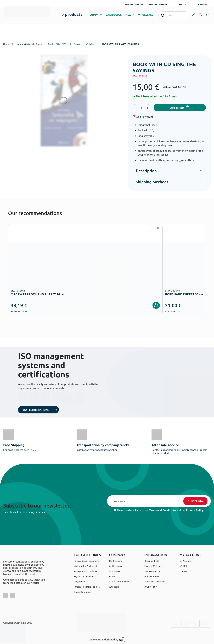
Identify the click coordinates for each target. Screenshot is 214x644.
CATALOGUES (114, 15)
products (74, 14)
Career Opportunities (119, 582)
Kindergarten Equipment (85, 566)
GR (185, 4)
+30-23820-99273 (134, 4)
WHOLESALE (146, 15)
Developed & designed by (107, 640)
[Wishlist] (145, 117)
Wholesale (114, 587)
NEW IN (130, 15)
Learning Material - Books (29, 44)
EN (180, 4)
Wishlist (183, 566)
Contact (202, 4)
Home (6, 44)
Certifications (115, 566)
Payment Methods (153, 566)
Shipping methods (153, 571)
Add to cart (177, 108)
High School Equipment (85, 576)
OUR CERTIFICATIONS (36, 410)
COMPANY (96, 15)
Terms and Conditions (163, 510)
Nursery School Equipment (86, 561)
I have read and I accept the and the (159, 510)
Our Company (116, 561)
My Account (185, 561)
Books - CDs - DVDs (58, 44)
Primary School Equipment (86, 571)
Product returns (152, 576)
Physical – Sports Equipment (87, 587)
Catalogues (115, 571)
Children (91, 44)
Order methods (152, 561)
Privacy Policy (195, 510)
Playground (79, 582)
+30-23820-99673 (158, 4)
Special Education (82, 592)
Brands (112, 576)
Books (77, 44)
